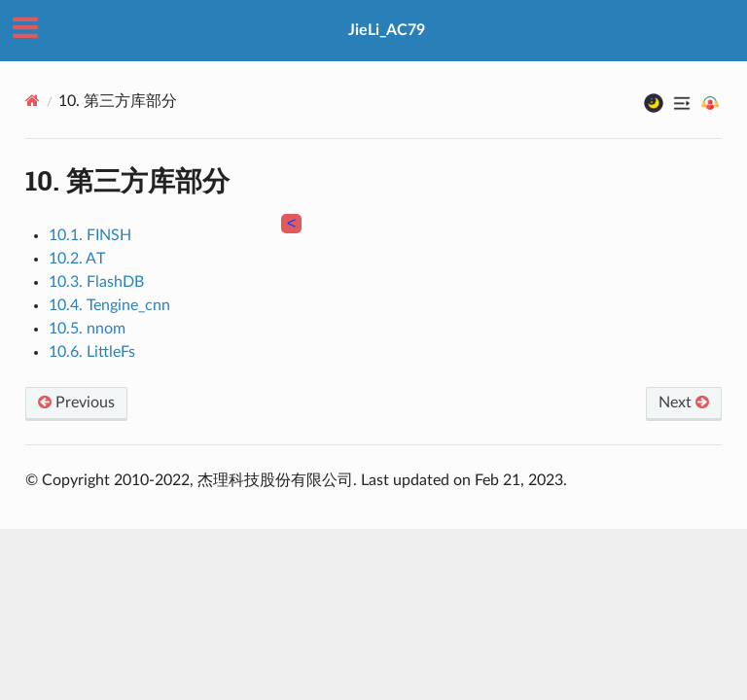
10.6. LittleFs (92, 352)
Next (684, 402)
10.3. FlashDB (96, 282)
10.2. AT (77, 259)
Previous (76, 402)
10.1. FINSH (90, 235)
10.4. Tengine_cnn (109, 305)
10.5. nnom (87, 329)
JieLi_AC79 (387, 30)
